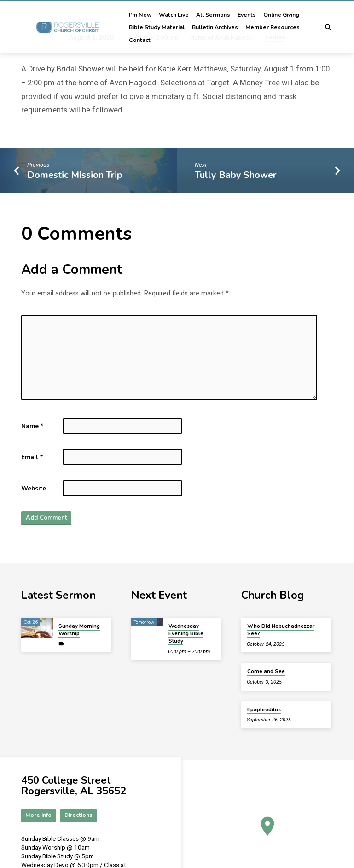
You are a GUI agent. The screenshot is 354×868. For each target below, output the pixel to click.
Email (32, 457)
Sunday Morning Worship (79, 630)
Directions (80, 816)
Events (247, 15)
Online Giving (281, 15)
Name (32, 426)
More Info (39, 816)
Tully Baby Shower (236, 175)
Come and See (266, 672)
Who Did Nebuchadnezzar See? (281, 630)
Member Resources (273, 27)
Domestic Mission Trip (75, 175)
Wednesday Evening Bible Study (186, 634)
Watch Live (174, 15)
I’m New (140, 15)
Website (34, 488)
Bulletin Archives (215, 27)
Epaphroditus (264, 710)
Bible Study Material (157, 27)
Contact (140, 40)
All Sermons (213, 15)
